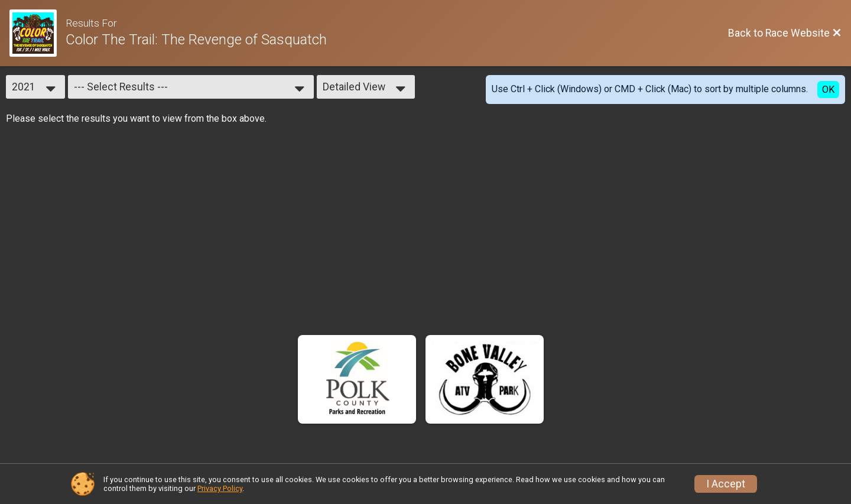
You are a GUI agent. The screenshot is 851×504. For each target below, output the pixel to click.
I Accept (726, 484)
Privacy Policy (220, 488)
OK (828, 90)
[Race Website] (38, 33)
